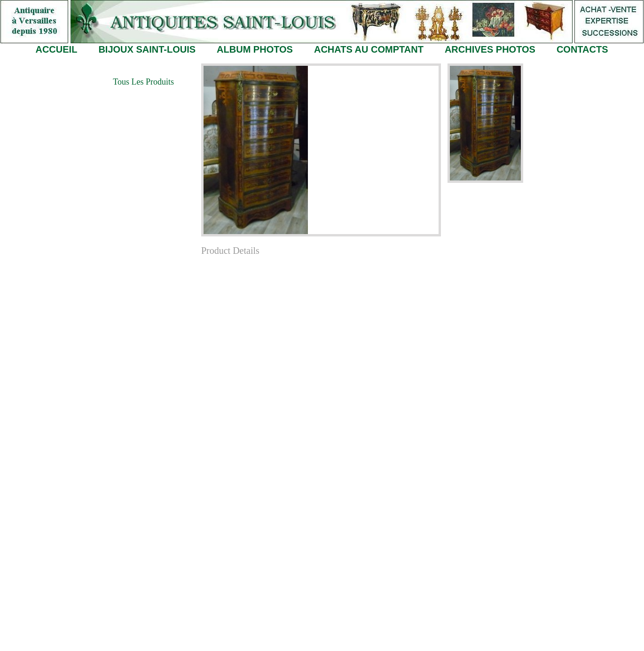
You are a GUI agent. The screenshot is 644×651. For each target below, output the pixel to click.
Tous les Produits (143, 82)
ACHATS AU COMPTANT (369, 49)
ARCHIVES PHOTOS (490, 49)
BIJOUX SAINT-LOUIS (147, 49)
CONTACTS (582, 49)
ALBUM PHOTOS (255, 49)
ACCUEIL (56, 49)
